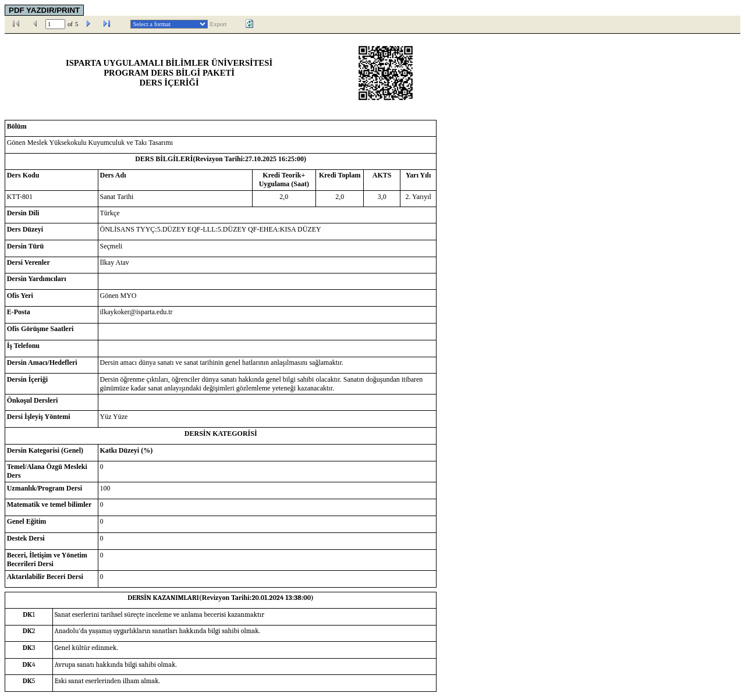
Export (219, 24)
